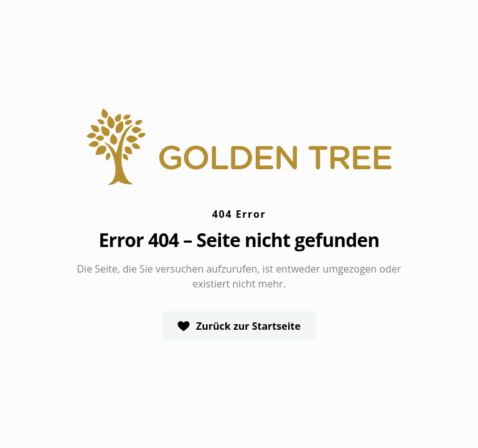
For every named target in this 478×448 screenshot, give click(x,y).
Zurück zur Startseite (239, 326)
